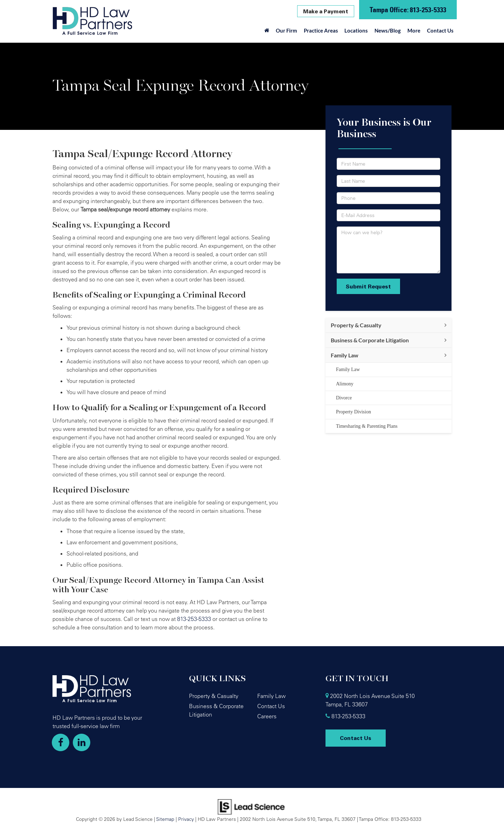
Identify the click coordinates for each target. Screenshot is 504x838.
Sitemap (165, 819)
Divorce (344, 398)
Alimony (345, 384)
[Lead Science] (251, 806)
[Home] (267, 32)
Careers (267, 716)
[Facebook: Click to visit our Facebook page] (61, 742)
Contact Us (440, 30)
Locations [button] (356, 30)
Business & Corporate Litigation (370, 340)
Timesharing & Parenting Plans (367, 426)
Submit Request (368, 286)
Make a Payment (326, 11)
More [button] (414, 30)
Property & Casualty (356, 325)
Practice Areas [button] (321, 30)
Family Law (345, 355)
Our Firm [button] (286, 30)
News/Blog (388, 30)
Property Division (353, 412)
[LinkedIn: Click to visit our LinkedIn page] (82, 742)
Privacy (186, 819)
